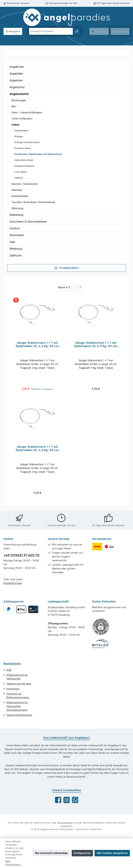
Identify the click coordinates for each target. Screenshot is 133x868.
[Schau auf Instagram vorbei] (67, 800)
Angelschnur (17, 87)
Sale (12, 242)
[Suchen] (77, 31)
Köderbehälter (20, 196)
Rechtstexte (12, 664)
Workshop (16, 249)
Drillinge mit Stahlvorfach (27, 142)
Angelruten (16, 80)
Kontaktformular (13, 583)
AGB (9, 670)
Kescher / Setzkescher (25, 184)
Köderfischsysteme (24, 166)
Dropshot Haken (23, 148)
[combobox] (51, 31)
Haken (16, 125)
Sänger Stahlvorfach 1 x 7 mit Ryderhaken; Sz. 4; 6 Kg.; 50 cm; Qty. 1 (37, 345)
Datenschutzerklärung (19, 715)
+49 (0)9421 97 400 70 (21, 555)
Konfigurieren (82, 853)
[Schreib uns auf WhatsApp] (75, 800)
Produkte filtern (66, 268)
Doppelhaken (21, 130)
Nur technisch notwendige (51, 853)
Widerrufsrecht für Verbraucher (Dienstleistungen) (17, 706)
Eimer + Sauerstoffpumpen (27, 112)
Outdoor (15, 228)
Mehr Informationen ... (14, 863)
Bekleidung (16, 215)
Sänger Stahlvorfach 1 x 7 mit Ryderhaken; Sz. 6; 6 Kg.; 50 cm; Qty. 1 (37, 449)
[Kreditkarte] (33, 609)
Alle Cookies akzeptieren (112, 853)
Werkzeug (17, 208)
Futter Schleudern (22, 118)
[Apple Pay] (21, 609)
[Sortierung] (70, 287)
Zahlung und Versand (19, 684)
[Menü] (13, 31)
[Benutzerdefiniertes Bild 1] (97, 547)
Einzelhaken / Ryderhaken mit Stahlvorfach (38, 154)
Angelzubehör (19, 94)
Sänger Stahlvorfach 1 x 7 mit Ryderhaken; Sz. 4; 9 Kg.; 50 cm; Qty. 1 (96, 345)
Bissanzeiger (19, 100)
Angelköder (17, 67)
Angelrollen (16, 74)
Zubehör (19, 178)
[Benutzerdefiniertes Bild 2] (109, 547)
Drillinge (18, 136)
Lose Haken (20, 172)
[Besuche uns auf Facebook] (58, 800)
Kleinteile (17, 190)
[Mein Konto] (99, 31)
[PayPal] (9, 609)
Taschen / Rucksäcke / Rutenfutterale (33, 202)
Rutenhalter (17, 235)
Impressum (13, 689)
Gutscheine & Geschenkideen (28, 222)
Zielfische (15, 255)
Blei (14, 106)
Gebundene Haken (24, 160)
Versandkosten (65, 823)
